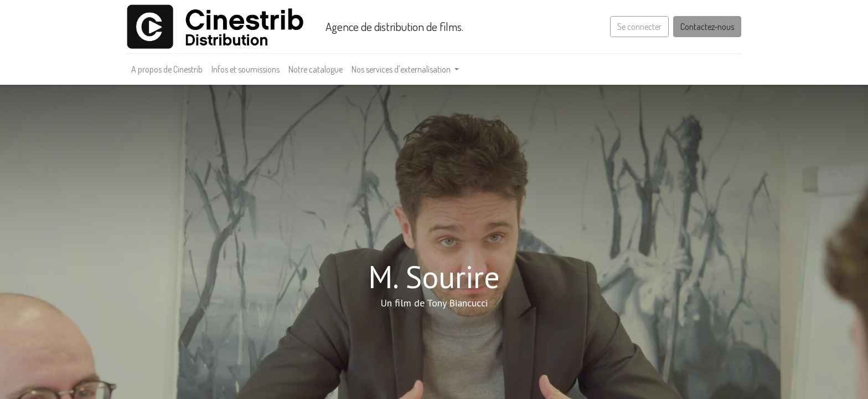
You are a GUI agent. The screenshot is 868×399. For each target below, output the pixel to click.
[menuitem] (167, 69)
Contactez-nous (707, 27)
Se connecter (639, 27)
